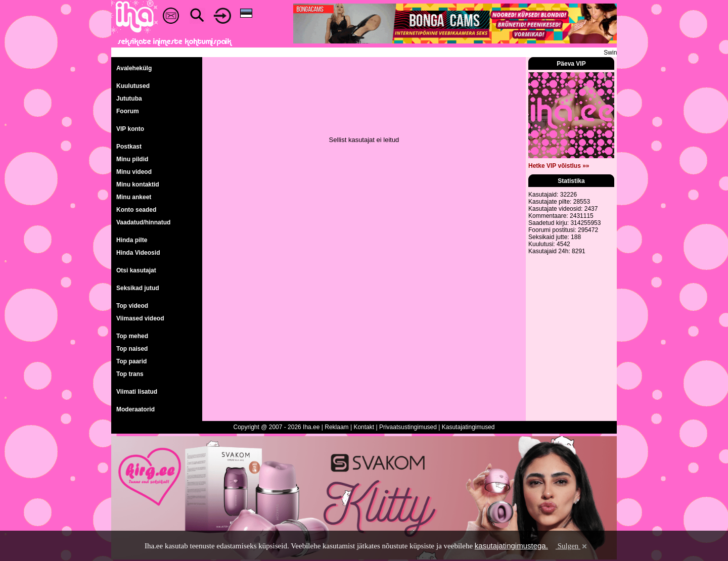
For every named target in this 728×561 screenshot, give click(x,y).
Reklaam (336, 427)
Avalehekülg (134, 68)
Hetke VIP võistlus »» (559, 166)
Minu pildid (132, 159)
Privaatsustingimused (408, 427)
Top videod (132, 306)
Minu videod (134, 172)
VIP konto (130, 129)
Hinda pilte (132, 240)
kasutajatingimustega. (511, 546)
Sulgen (572, 546)
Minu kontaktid (138, 184)
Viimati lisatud (137, 392)
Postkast (129, 147)
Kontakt (364, 427)
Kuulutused (133, 86)
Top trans (130, 374)
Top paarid (131, 361)
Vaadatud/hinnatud (143, 222)
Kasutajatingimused (468, 427)
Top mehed (132, 336)
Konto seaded (136, 210)
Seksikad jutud (138, 288)
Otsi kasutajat (136, 270)
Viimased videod (140, 318)
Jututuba (129, 99)
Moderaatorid (135, 409)
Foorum (128, 111)
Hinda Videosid (138, 253)
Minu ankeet (134, 197)
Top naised (132, 349)
